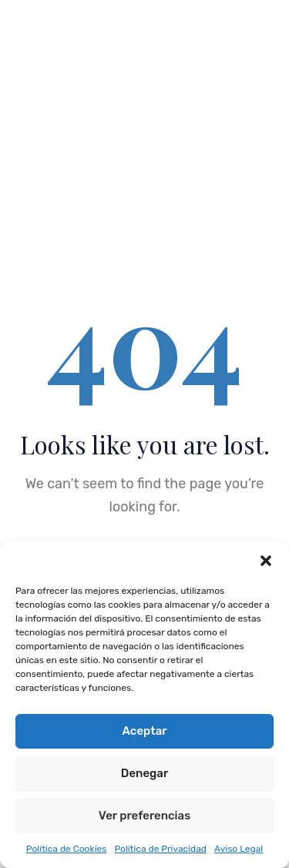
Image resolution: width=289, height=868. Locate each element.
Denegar (144, 773)
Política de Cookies (67, 849)
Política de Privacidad (160, 849)
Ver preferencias (144, 816)
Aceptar (145, 731)
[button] (266, 561)
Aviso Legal (239, 849)
